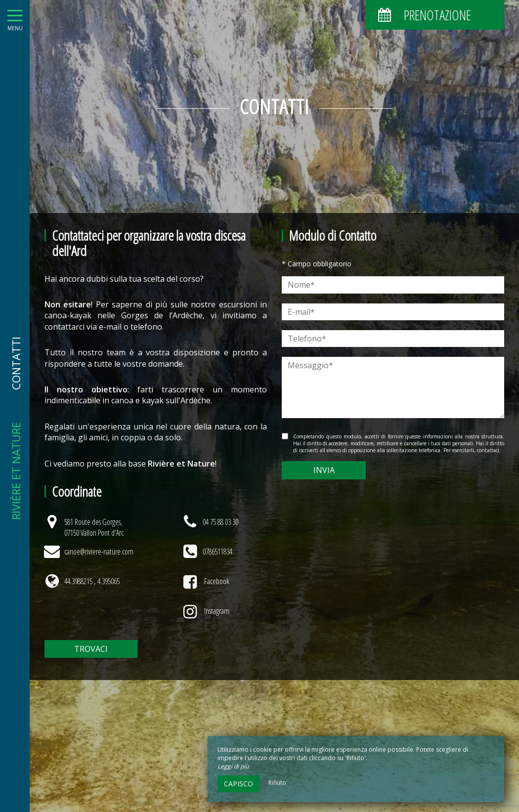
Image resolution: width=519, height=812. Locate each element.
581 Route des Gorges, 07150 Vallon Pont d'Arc (94, 527)
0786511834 (217, 552)
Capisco (238, 784)
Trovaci (91, 649)
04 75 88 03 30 (220, 522)
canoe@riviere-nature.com (99, 552)
